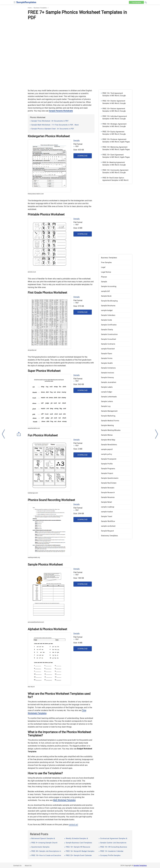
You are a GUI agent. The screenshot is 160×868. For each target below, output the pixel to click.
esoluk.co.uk (32, 272)
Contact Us (17, 866)
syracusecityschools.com (36, 622)
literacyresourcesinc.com (36, 194)
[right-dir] (157, 434)
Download (83, 156)
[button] (146, 2)
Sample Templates (140, 865)
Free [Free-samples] (136, 2)
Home (30, 8)
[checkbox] (15, 2)
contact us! (73, 824)
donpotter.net (32, 350)
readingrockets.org (34, 557)
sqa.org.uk (31, 687)
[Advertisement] (80, 38)
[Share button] (19, 434)
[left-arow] (3, 434)
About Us (28, 866)
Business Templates (40, 8)
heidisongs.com (33, 493)
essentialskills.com (34, 428)
